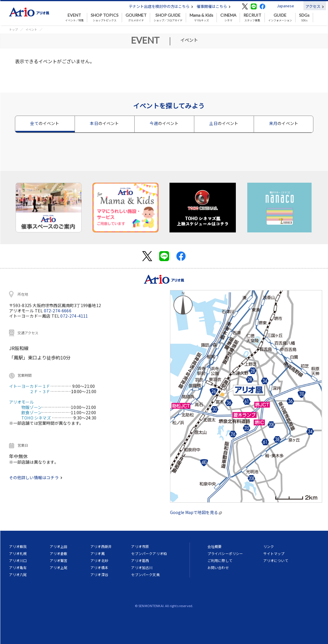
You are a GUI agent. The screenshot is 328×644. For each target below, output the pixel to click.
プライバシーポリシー (225, 553)
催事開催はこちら (214, 6)
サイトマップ (274, 553)
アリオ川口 (18, 560)
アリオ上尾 (59, 567)
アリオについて (276, 560)
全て (45, 123)
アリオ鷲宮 (59, 560)
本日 (104, 123)
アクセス (315, 6)
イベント (31, 29)
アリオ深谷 (99, 574)
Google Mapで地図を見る (196, 512)
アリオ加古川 (142, 567)
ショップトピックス (105, 18)
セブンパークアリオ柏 (149, 553)
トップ (13, 29)
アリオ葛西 (140, 560)
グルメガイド (136, 18)
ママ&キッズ (201, 18)
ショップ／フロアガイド (168, 18)
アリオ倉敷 (59, 553)
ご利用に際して (220, 560)
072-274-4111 (74, 316)
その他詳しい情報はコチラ (36, 477)
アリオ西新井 (101, 546)
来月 (284, 123)
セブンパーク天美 (145, 574)
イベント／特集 (74, 18)
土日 (224, 123)
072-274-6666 (58, 311)
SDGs (304, 18)
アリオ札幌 (18, 553)
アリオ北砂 (99, 560)
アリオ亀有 (18, 567)
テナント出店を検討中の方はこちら (161, 6)
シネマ (228, 18)
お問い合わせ (218, 567)
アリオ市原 (140, 546)
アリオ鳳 (98, 553)
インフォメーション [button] (280, 18)
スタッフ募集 (252, 18)
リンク (269, 546)
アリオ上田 (59, 546)
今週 (164, 123)
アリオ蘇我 (18, 546)
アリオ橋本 (99, 567)
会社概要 (215, 546)
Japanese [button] (285, 6)
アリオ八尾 (18, 574)
